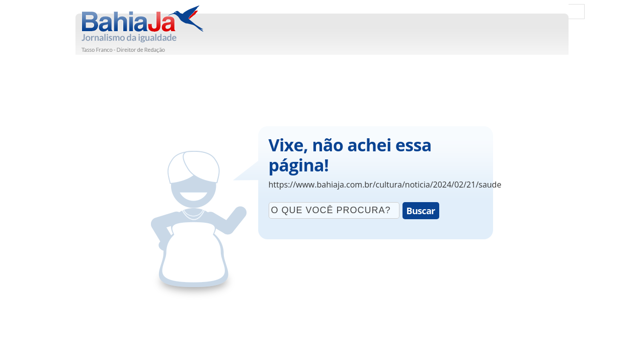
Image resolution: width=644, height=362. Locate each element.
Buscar (421, 211)
